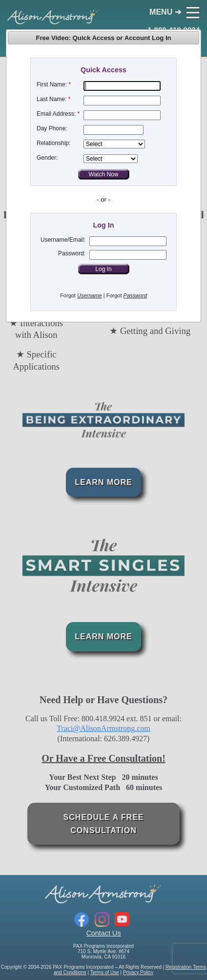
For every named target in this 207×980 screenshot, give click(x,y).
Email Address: (56, 114)
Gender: (47, 158)
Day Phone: (52, 128)
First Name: (52, 84)
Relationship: (53, 143)
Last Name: (52, 99)
